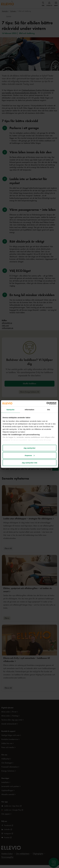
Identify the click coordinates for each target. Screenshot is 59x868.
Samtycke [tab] (10, 410)
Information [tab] (29, 410)
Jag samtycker (29, 448)
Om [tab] (49, 410)
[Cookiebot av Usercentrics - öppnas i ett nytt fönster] (47, 403)
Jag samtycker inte (30, 463)
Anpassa (30, 455)
